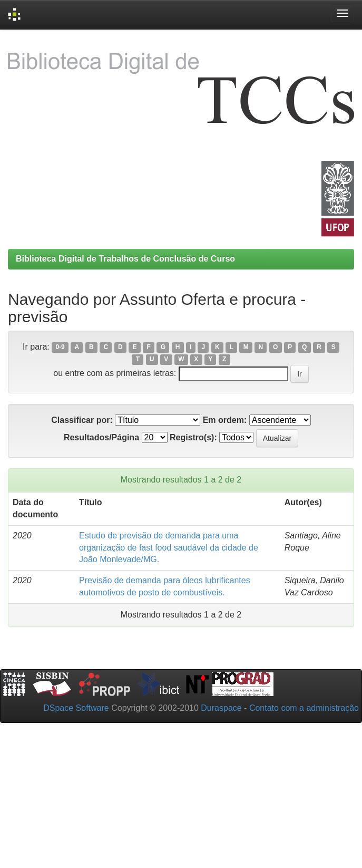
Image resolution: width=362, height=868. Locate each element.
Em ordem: (225, 420)
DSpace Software (76, 708)
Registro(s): (193, 437)
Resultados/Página (101, 437)
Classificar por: (82, 420)
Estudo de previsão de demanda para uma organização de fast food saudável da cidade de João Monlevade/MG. (169, 548)
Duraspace (221, 708)
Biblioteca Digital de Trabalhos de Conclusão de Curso (125, 259)
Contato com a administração (304, 708)
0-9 (60, 348)
